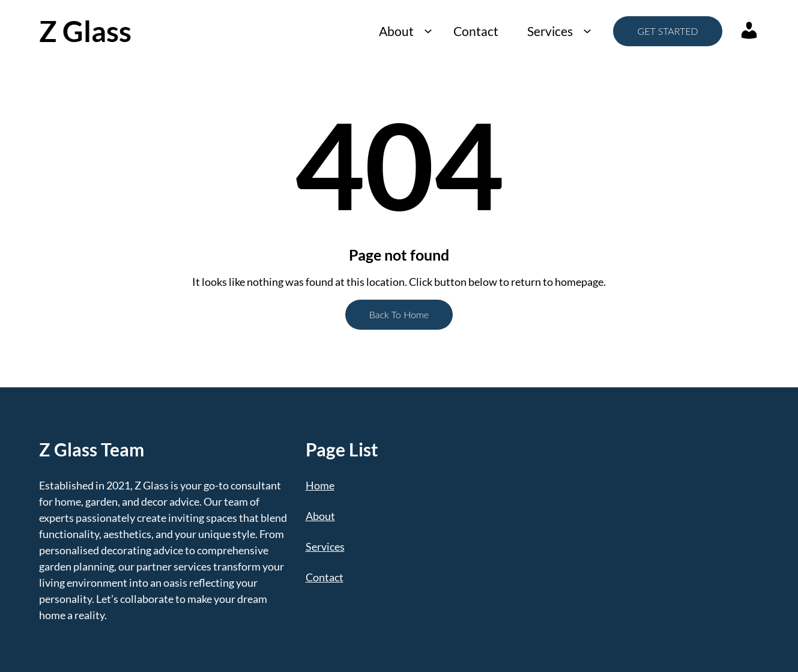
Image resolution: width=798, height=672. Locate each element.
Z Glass (85, 31)
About (396, 31)
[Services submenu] (587, 31)
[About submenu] (428, 31)
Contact (476, 31)
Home (320, 485)
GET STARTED (667, 31)
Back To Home (399, 314)
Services (550, 31)
